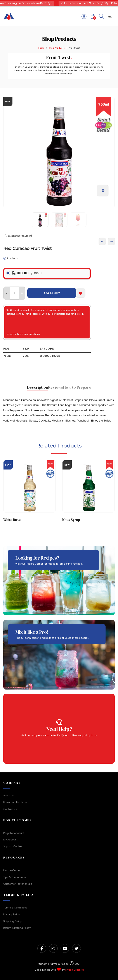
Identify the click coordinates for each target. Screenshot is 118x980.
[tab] (38, 388)
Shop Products (57, 48)
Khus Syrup (71, 520)
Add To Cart (52, 293)
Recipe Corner (12, 870)
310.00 (27, 273)
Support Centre (12, 846)
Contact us (10, 809)
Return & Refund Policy (17, 928)
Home (41, 48)
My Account (10, 840)
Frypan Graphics (75, 970)
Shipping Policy (12, 921)
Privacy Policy (11, 914)
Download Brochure (15, 802)
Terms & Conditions (15, 908)
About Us (9, 796)
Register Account (14, 833)
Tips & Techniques (15, 877)
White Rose (12, 520)
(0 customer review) (18, 236)
